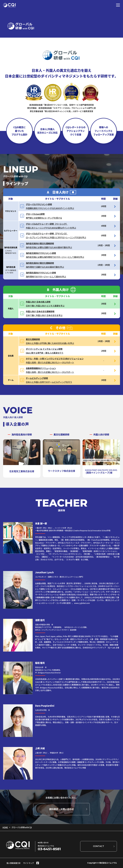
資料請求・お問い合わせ (61, 809)
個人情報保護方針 (14, 863)
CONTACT (99, 846)
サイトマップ (28, 863)
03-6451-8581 (49, 849)
